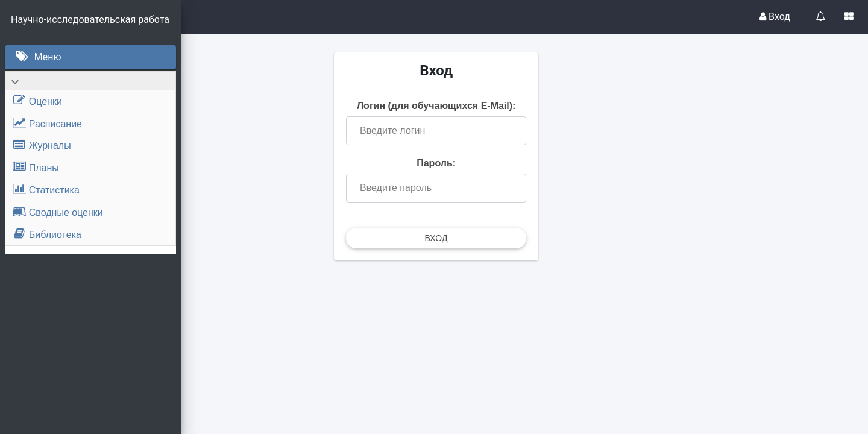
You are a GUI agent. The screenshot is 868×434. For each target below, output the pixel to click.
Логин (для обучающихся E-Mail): (524, 109)
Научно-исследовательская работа (91, 20)
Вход (775, 17)
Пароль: (525, 172)
